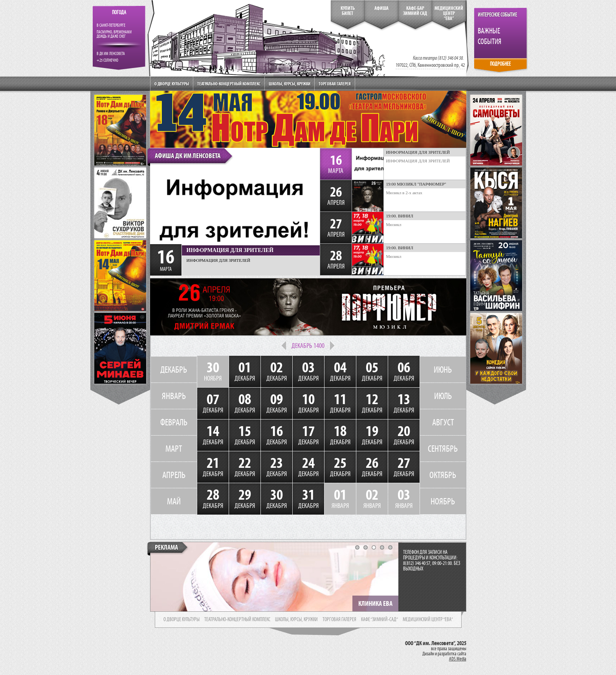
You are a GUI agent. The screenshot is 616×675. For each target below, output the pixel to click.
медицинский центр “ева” (428, 620)
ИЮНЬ (443, 370)
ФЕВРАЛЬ (174, 422)
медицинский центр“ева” (449, 13)
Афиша (381, 8)
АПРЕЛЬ (174, 475)
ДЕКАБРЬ (174, 370)
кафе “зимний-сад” (379, 620)
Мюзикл (394, 224)
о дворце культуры (181, 620)
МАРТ (174, 449)
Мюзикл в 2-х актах (404, 193)
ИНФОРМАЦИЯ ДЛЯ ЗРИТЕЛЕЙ (418, 161)
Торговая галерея (335, 84)
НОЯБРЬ (443, 501)
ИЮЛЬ (443, 396)
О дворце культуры (172, 84)
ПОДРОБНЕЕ (500, 64)
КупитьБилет (348, 11)
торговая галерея (339, 620)
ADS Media (458, 659)
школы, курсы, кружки (296, 620)
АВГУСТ (443, 422)
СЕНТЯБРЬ (443, 449)
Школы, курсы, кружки (290, 84)
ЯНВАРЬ (174, 396)
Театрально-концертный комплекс (229, 84)
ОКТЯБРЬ (443, 475)
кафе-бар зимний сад (415, 11)
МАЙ (174, 501)
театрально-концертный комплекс (237, 620)
